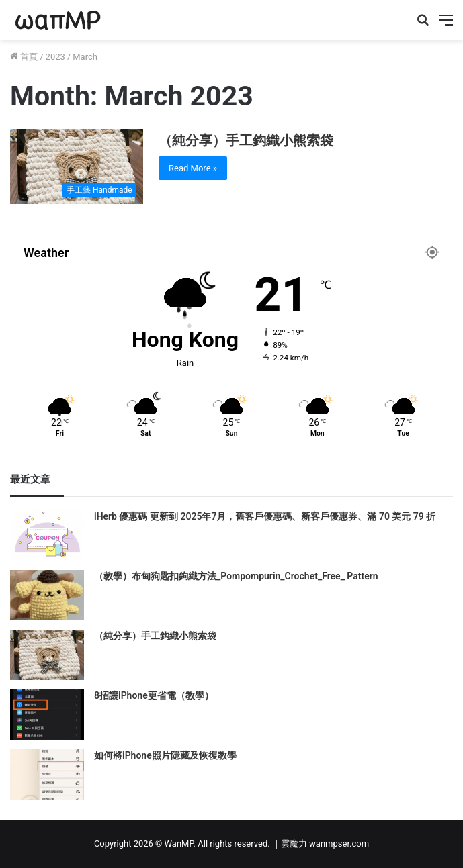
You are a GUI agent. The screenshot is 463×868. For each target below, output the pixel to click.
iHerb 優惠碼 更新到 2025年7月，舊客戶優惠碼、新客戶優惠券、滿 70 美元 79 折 (265, 516)
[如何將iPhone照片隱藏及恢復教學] (47, 774)
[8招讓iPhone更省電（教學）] (47, 715)
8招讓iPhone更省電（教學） (154, 695)
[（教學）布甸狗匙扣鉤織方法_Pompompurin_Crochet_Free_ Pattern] (47, 595)
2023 (55, 57)
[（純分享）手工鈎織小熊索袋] (77, 166)
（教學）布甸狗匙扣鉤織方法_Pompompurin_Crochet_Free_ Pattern (236, 576)
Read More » (193, 168)
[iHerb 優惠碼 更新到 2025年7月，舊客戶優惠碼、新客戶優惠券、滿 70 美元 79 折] (47, 535)
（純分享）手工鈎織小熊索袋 (246, 140)
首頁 (24, 57)
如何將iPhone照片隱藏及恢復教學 (165, 755)
